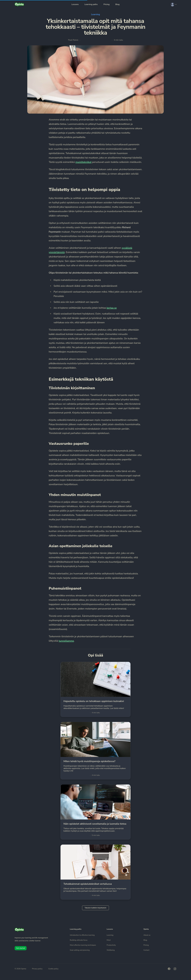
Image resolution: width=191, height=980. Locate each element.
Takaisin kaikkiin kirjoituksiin (96, 908)
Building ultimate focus (79, 940)
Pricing (106, 4)
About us (147, 935)
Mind (109, 940)
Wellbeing (111, 950)
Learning (95, 14)
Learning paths (91, 4)
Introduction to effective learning (82, 935)
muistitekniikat (83, 162)
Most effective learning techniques (83, 945)
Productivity (111, 945)
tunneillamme (66, 641)
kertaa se (112, 308)
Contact (146, 950)
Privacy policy (37, 969)
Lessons (75, 4)
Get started (21, 948)
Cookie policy (53, 969)
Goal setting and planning (80, 950)
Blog (117, 4)
